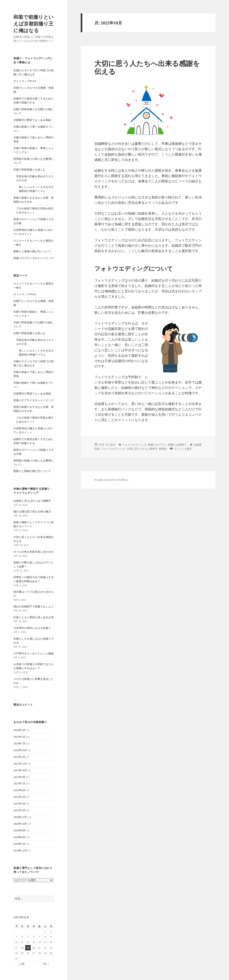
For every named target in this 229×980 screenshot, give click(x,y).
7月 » (46, 964)
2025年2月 (19, 737)
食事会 (163, 449)
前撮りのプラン (157, 445)
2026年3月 (19, 730)
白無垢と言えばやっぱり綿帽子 (32, 501)
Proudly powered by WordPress (111, 480)
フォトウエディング (134, 445)
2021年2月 (19, 810)
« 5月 (22, 964)
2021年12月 (20, 764)
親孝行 (153, 449)
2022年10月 (20, 750)
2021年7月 (19, 784)
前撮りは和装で (177, 445)
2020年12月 (20, 817)
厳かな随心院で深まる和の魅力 (32, 512)
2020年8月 (19, 830)
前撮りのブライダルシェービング (34, 258)
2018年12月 (20, 851)
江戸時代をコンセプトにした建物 (34, 653)
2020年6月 (19, 837)
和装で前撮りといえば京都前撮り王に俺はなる (34, 23)
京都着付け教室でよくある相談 (32, 120)
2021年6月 (19, 790)
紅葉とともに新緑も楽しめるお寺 (34, 617)
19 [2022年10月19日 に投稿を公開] (28, 948)
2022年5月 (19, 757)
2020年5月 (19, 844)
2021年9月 (19, 777)
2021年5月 (19, 797)
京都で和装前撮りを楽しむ (30, 170)
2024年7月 (19, 744)
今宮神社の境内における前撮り (32, 628)
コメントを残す (183, 449)
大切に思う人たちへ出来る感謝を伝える (147, 67)
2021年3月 (19, 804)
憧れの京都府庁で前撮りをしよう (34, 607)
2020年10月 (20, 824)
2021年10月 (20, 770)
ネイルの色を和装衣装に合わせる (34, 552)
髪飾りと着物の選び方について (32, 251)
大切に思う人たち (137, 449)
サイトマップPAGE (25, 81)
